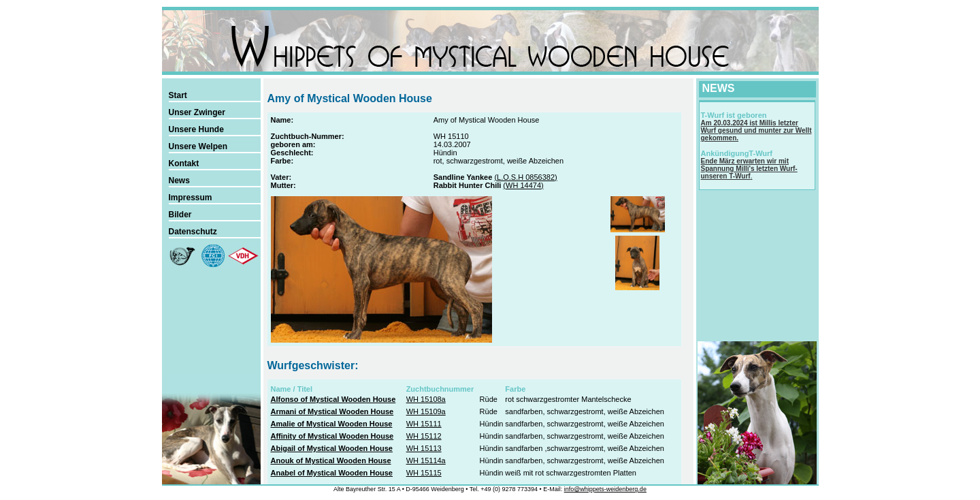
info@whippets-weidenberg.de (605, 489)
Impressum (191, 198)
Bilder (180, 215)
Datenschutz (193, 232)
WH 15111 (424, 424)
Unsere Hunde (196, 129)
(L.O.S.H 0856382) (525, 177)
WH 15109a (426, 411)
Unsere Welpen (198, 146)
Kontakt (184, 163)
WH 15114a (426, 460)
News (179, 181)
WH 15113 (424, 448)
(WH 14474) (523, 185)
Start (178, 95)
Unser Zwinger (197, 112)
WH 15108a (426, 399)
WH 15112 (424, 436)
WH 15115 (424, 473)
